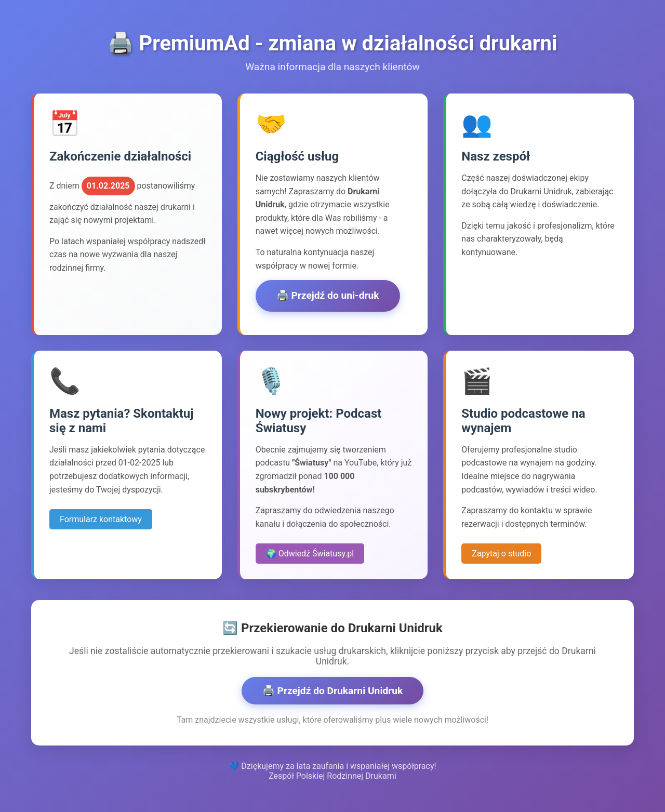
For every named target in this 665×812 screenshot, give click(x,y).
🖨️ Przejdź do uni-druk (328, 295)
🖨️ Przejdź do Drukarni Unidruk (333, 691)
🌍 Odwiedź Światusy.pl (310, 554)
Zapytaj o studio (501, 554)
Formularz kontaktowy (101, 519)
